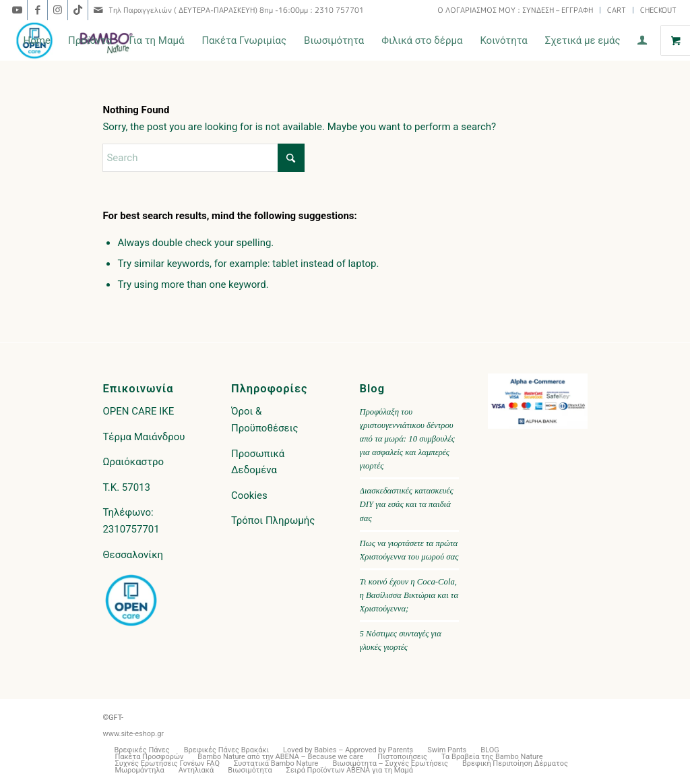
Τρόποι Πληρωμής (273, 520)
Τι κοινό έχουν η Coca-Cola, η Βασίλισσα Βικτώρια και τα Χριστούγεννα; (409, 595)
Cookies (249, 495)
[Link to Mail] (98, 10)
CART (617, 10)
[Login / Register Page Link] (642, 42)
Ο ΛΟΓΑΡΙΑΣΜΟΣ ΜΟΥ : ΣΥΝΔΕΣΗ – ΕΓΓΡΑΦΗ (515, 10)
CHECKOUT (658, 10)
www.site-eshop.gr (133, 734)
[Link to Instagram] (58, 10)
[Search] (203, 158)
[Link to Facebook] (37, 10)
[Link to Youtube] (17, 10)
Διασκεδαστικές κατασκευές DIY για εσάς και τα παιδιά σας (407, 504)
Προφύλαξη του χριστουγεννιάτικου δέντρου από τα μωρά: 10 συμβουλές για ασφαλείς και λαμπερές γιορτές (408, 439)
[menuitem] (515, 10)
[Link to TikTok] (78, 10)
